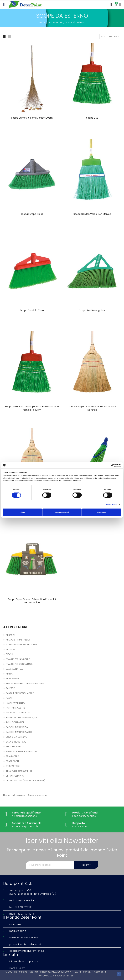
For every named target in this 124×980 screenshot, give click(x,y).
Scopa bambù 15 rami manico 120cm (32, 118)
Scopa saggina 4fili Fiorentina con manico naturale (92, 408)
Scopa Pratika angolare (92, 310)
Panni (9, 698)
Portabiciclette (15, 708)
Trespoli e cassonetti (19, 771)
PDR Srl (70, 976)
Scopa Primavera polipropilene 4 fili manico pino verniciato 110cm (32, 408)
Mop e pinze (12, 679)
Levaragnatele (14, 669)
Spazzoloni (13, 761)
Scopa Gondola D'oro (32, 310)
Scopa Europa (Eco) (32, 214)
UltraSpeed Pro (15, 776)
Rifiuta (22, 512)
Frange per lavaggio (18, 659)
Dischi (9, 654)
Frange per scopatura (19, 664)
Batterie (11, 649)
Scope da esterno (17, 737)
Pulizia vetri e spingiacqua (21, 717)
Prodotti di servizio (18, 713)
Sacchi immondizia (17, 727)
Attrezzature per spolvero (22, 645)
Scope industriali (16, 742)
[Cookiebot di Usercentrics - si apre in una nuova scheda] (107, 465)
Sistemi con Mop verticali (21, 751)
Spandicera (12, 756)
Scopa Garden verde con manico (92, 214)
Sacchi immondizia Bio (19, 732)
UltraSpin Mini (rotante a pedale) (26, 781)
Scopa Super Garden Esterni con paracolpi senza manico (32, 601)
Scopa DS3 (92, 118)
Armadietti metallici (18, 640)
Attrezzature (16, 627)
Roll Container (15, 722)
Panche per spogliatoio (20, 693)
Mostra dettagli (112, 504)
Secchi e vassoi (15, 747)
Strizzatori (13, 766)
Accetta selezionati (62, 512)
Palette (10, 688)
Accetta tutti (102, 512)
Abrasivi (10, 635)
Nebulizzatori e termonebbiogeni (25, 683)
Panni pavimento (15, 703)
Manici (10, 674)
